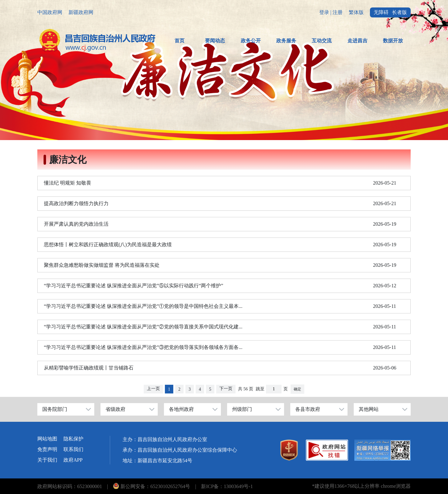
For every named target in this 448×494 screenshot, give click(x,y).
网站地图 (47, 439)
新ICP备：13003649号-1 (227, 486)
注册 (338, 12)
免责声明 (47, 449)
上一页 (153, 389)
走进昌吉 (357, 41)
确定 (297, 389)
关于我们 (47, 460)
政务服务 (286, 41)
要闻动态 (215, 41)
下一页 (226, 389)
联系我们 (73, 449)
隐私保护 (73, 439)
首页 (180, 41)
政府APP (73, 460)
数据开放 (393, 41)
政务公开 (251, 41)
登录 (324, 12)
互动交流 (322, 41)
